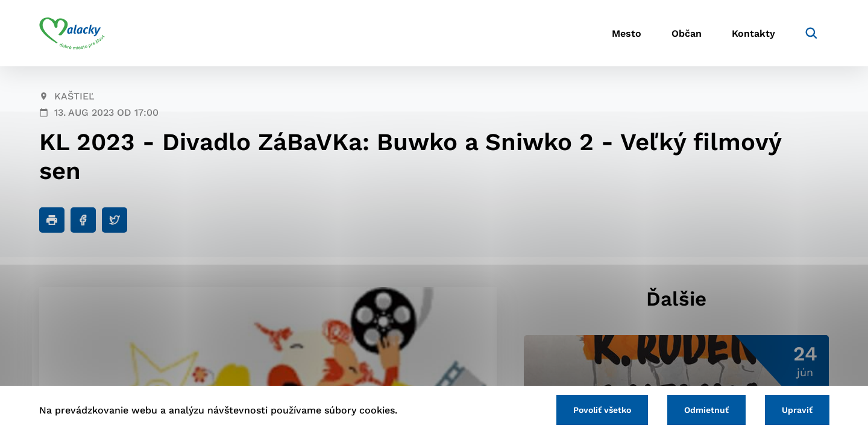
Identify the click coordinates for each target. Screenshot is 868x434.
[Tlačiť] (52, 220)
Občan (687, 33)
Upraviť (797, 410)
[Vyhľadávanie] (811, 33)
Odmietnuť (706, 410)
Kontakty (753, 33)
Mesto (627, 33)
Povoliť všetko (602, 410)
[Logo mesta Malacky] (72, 33)
